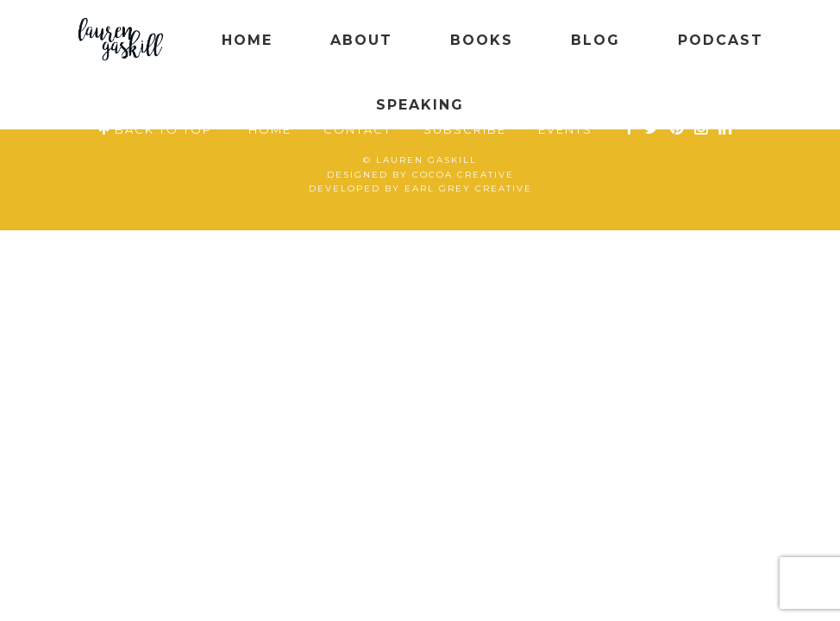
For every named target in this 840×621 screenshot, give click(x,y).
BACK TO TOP (155, 129)
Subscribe (465, 129)
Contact (357, 129)
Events (565, 129)
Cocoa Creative (463, 175)
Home (270, 129)
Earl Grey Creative (468, 188)
